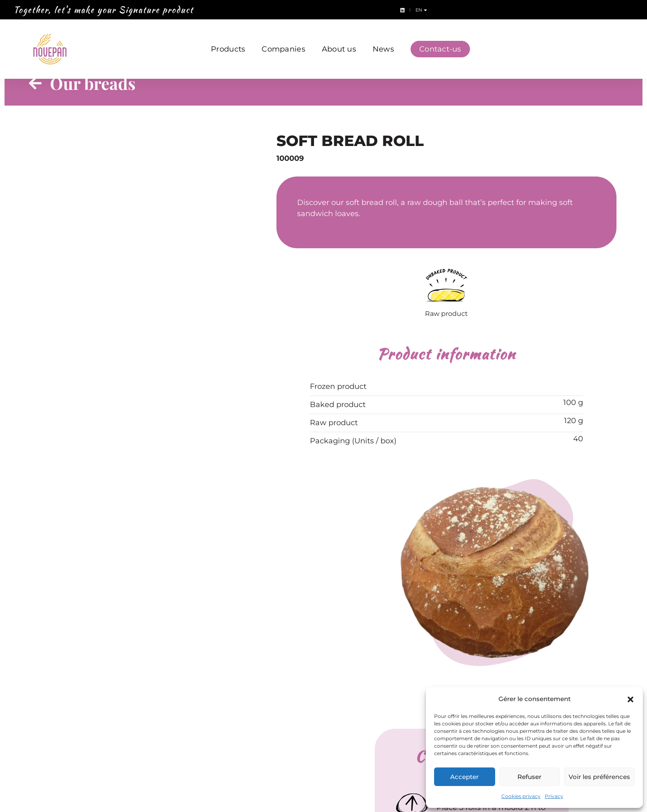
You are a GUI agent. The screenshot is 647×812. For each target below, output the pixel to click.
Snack (145, 707)
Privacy (554, 796)
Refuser (529, 777)
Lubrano (345, 684)
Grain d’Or (249, 719)
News (383, 40)
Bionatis (246, 695)
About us (339, 40)
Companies (283, 40)
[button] (630, 699)
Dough (146, 695)
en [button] (633, 10)
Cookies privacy (521, 796)
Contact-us (440, 40)
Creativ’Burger (257, 707)
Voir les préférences (599, 777)
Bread (144, 684)
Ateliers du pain (259, 684)
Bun (142, 719)
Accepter (464, 777)
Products (228, 40)
